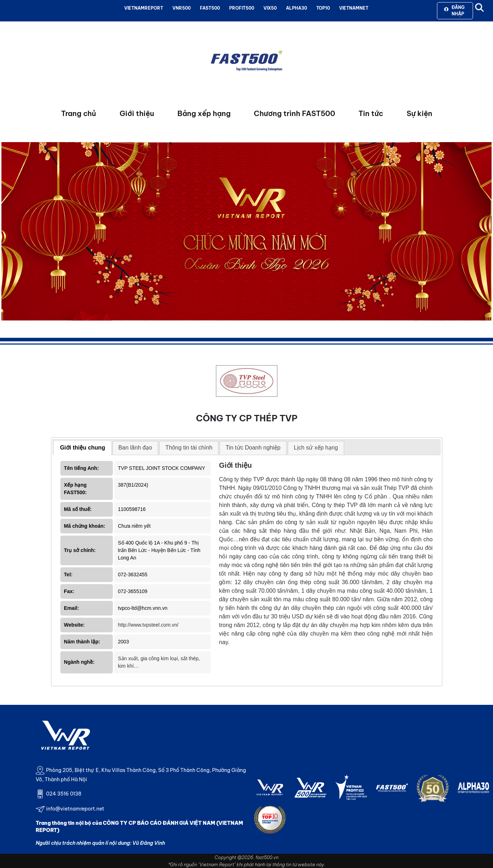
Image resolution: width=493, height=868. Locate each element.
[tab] (83, 448)
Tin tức (371, 113)
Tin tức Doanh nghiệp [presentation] (253, 448)
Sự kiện (419, 113)
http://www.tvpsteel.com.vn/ (148, 625)
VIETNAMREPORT (144, 8)
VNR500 (182, 8)
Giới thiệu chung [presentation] (83, 448)
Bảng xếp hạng (204, 113)
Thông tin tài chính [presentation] (189, 448)
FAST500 (210, 8)
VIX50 (270, 8)
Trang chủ (79, 113)
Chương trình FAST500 (295, 113)
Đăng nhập (454, 11)
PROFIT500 (242, 8)
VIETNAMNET (354, 8)
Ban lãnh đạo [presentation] (135, 448)
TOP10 (323, 8)
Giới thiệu (137, 113)
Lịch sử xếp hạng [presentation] (316, 448)
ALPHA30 (296, 8)
